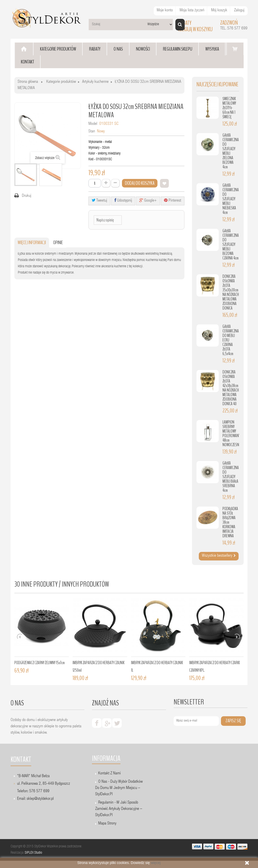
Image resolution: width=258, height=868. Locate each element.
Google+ (148, 200)
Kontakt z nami (109, 774)
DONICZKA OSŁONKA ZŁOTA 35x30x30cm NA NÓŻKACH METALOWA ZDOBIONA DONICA (231, 292)
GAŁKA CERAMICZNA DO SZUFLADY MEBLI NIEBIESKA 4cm (231, 199)
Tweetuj (99, 200)
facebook (97, 723)
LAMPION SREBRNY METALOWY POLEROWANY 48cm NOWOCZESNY (231, 433)
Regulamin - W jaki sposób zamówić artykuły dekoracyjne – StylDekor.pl (119, 809)
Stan (92, 132)
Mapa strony (107, 824)
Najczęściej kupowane (217, 84)
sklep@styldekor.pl (40, 799)
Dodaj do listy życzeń (164, 183)
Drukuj (27, 196)
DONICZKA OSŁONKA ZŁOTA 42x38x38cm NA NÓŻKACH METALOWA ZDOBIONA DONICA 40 (231, 388)
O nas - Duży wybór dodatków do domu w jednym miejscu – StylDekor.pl (119, 788)
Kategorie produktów (61, 82)
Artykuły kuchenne (95, 82)
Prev (19, 636)
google (107, 723)
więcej (156, 863)
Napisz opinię (105, 220)
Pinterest (173, 200)
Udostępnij (123, 200)
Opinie (58, 242)
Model (93, 124)
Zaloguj (239, 11)
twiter (117, 723)
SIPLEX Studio (33, 853)
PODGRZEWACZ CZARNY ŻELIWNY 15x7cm (40, 663)
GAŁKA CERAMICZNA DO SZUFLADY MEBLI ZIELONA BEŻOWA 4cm (231, 151)
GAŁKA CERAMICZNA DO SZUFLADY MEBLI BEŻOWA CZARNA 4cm (231, 244)
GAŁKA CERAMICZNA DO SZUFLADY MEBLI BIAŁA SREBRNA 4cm (231, 477)
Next (237, 636)
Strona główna (28, 82)
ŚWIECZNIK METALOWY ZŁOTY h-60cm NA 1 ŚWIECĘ (229, 108)
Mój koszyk (219, 11)
